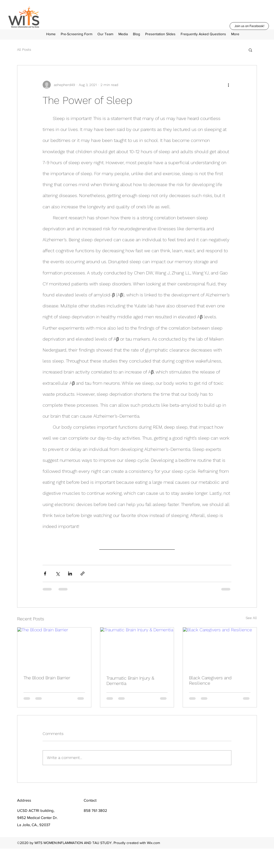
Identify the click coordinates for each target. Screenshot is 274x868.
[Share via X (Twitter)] (58, 574)
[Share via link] (83, 574)
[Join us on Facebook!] (249, 26)
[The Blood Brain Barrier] (54, 648)
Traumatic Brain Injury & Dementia (130, 681)
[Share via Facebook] (45, 574)
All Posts (24, 50)
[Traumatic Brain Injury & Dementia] (137, 648)
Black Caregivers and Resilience (210, 680)
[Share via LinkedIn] (70, 574)
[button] (235, 34)
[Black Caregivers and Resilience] (220, 648)
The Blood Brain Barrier (47, 678)
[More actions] (228, 85)
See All (251, 618)
